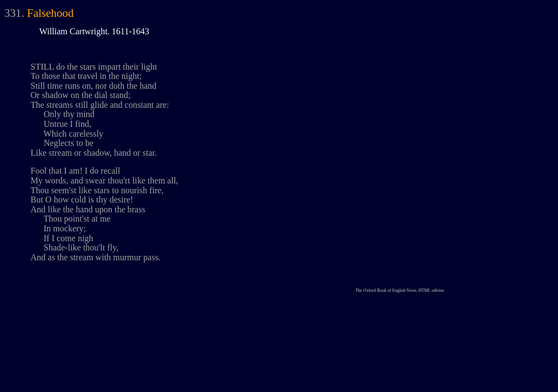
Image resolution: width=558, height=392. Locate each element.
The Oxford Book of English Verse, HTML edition (399, 290)
